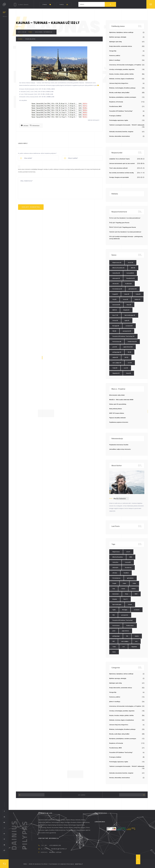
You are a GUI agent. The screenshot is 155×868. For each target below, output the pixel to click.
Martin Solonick (120, 499)
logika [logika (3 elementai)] (127, 320)
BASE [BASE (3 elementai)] (133, 268)
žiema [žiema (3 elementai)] (128, 373)
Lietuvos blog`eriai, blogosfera (119, 83)
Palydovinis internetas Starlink (119, 445)
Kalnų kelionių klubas (116, 409)
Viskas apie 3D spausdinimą (118, 404)
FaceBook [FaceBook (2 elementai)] (128, 284)
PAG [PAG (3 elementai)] (114, 331)
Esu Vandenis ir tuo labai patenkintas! (129, 218)
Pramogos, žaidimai (115, 116)
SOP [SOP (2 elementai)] (126, 357)
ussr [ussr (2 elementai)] (126, 368)
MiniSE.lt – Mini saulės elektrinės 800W (121, 400)
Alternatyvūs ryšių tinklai (117, 395)
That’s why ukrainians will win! (118, 168)
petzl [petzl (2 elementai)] (115, 347)
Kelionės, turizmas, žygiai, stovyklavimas (122, 79)
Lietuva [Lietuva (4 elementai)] (115, 320)
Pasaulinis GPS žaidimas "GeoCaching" (121, 111)
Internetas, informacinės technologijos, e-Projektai (125, 65)
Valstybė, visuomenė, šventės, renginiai (121, 132)
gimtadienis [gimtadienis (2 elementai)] (133, 289)
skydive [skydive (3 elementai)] (115, 357)
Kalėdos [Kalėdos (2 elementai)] (137, 299)
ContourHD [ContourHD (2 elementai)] (130, 273)
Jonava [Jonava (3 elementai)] (126, 299)
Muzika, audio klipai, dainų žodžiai (119, 92)
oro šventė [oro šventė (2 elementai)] (129, 326)
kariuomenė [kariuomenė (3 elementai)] (116, 305)
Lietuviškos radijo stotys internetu (120, 449)
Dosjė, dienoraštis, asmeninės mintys (121, 46)
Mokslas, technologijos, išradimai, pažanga (122, 88)
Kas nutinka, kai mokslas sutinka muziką (121, 173)
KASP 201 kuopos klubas (117, 413)
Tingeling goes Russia (122, 223)
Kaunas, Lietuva (55, 852)
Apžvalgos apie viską (115, 42)
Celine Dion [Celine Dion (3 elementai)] (116, 273)
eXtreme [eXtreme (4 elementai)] (115, 284)
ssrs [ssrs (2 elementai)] (130, 363)
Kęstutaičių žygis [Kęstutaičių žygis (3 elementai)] (130, 315)
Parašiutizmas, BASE (115, 106)
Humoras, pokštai (115, 55)
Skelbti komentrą (31, 207)
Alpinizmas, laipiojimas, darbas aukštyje (121, 32)
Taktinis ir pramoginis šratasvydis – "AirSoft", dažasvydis (127, 125)
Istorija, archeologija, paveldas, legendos (122, 69)
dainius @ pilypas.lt (59, 849)
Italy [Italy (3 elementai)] (114, 299)
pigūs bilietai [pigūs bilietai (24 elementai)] (128, 347)
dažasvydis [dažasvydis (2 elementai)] (116, 278)
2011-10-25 (22, 32)
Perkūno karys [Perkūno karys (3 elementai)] (132, 342)
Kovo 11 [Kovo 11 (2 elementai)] (115, 315)
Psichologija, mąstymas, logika (119, 120)
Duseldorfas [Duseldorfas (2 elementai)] (131, 278)
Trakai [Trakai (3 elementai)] (115, 368)
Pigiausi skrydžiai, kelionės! (117, 418)
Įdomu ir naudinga (115, 60)
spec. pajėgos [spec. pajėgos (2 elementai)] (117, 363)
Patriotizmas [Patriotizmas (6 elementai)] (117, 342)
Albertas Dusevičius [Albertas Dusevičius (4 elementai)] (118, 268)
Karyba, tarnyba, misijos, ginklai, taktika (121, 74)
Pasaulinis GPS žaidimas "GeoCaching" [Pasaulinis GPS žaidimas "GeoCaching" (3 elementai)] (123, 336)
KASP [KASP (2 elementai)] (115, 310)
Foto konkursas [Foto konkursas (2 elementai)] (117, 289)
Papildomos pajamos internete (119, 422)
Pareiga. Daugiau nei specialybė (119, 177)
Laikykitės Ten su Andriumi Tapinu (119, 159)
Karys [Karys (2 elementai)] (129, 305)
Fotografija (113, 51)
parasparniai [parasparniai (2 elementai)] (127, 331)
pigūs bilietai (31, 39)
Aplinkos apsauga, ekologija (118, 37)
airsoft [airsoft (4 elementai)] (131, 262)
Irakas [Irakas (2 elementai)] (127, 294)
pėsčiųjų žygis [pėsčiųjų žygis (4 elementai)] (117, 352)
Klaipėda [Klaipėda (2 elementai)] (126, 310)
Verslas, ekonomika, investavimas (120, 136)
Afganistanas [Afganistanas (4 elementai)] (117, 262)
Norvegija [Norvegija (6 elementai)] (116, 326)
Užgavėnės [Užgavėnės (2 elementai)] (116, 373)
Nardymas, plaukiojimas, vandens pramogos (123, 97)
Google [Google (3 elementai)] (115, 294)
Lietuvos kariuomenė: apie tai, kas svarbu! (122, 163)
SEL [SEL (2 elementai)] (129, 352)
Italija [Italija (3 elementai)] (138, 294)
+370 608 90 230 (55, 845)
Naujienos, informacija (44, 32)
